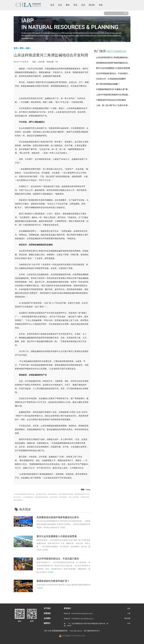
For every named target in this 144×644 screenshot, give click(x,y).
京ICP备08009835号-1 (92, 631)
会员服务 (47, 618)
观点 (129, 608)
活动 (84, 5)
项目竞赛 (127, 618)
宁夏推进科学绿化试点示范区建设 (111, 100)
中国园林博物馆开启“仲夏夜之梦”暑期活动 (115, 89)
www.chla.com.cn (76, 631)
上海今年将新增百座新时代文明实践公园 (114, 95)
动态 (28, 48)
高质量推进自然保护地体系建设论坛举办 (58, 517)
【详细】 (63, 528)
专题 (101, 5)
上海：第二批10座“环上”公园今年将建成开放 (116, 105)
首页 (53, 5)
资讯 (76, 5)
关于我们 (47, 608)
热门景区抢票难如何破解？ (108, 84)
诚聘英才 (47, 623)
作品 (61, 5)
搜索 (125, 13)
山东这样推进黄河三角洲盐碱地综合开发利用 (116, 57)
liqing (88, 490)
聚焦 (69, 5)
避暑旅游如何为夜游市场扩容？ (53, 581)
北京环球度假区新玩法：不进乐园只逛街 (58, 559)
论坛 (129, 623)
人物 (129, 613)
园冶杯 (93, 5)
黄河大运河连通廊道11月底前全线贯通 (57, 536)
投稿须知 (47, 613)
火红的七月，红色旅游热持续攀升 (111, 79)
